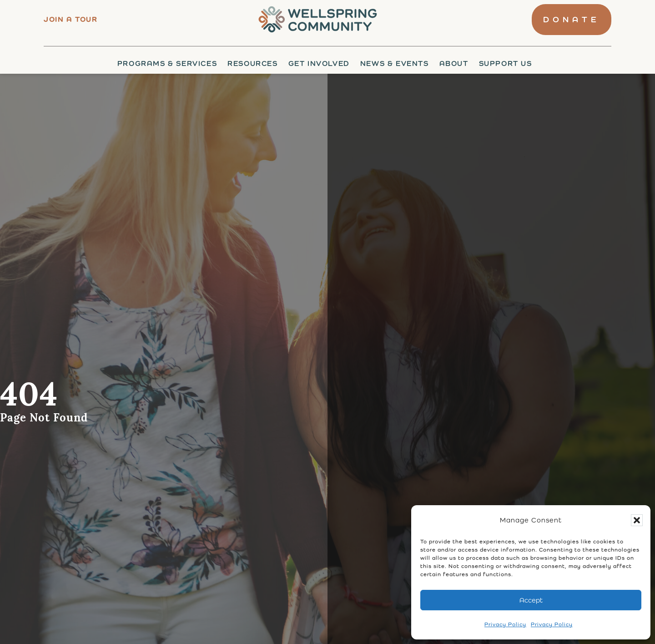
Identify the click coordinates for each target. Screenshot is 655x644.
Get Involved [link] (319, 63)
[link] (315, 20)
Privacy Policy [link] (505, 624)
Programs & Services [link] (167, 63)
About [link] (454, 63)
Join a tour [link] (71, 19)
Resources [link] (252, 63)
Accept (531, 600)
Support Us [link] (506, 63)
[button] (637, 520)
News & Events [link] (395, 63)
